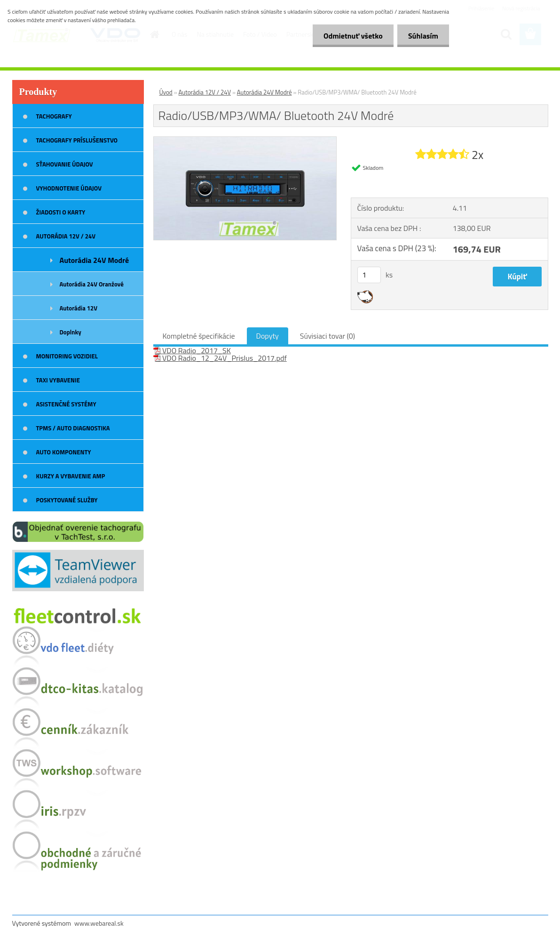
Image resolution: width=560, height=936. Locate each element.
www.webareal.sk (99, 923)
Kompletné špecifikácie (199, 336)
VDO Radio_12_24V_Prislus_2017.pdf (220, 358)
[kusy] (369, 275)
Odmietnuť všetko (350, 36)
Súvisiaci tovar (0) (327, 336)
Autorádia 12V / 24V (205, 92)
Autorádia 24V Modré (264, 92)
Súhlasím (422, 36)
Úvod (166, 92)
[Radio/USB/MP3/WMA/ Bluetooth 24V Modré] (245, 141)
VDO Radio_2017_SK (192, 350)
